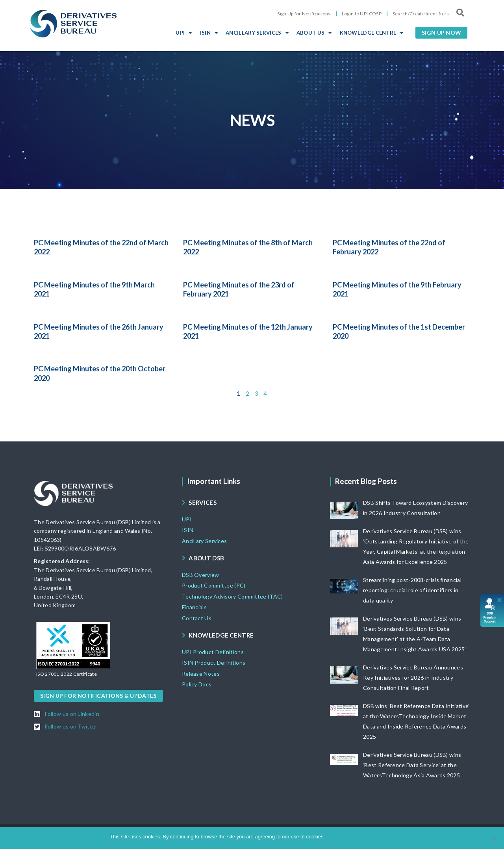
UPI (184, 33)
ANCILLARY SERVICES (257, 33)
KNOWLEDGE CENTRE (372, 33)
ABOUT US (314, 33)
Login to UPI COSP (362, 14)
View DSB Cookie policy (367, 837)
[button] (441, 33)
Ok (332, 837)
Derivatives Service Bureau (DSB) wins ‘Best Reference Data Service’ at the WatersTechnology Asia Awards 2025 (412, 765)
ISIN (209, 33)
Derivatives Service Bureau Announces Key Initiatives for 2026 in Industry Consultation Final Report (413, 678)
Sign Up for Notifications (304, 14)
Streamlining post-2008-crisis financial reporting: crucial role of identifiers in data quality (412, 590)
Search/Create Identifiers (421, 14)
